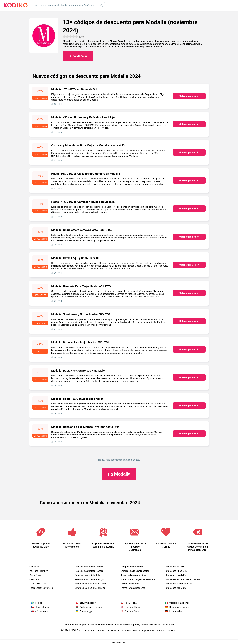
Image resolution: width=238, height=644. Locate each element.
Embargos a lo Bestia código (135, 571)
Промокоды (131, 603)
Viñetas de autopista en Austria (91, 584)
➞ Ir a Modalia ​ (78, 56)
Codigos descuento (179, 607)
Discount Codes (133, 607)
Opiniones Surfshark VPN (179, 584)
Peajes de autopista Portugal (90, 579)
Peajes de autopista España (89, 567)
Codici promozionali (179, 603)
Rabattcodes (176, 611)
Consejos (34, 567)
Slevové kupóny (43, 607)
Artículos (90, 630)
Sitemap (161, 630)
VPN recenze (42, 611)
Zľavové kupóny (88, 603)
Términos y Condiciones (119, 630)
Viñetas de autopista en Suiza (90, 588)
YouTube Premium (39, 571)
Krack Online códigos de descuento (138, 579)
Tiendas (100, 630)
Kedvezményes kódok (91, 607)
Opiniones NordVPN (176, 575)
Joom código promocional (134, 575)
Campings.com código (132, 567)
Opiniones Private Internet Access (183, 579)
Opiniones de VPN (175, 567)
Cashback (34, 579)
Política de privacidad (144, 630)
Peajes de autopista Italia (88, 575)
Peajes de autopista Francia (89, 571)
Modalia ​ (119, 474)
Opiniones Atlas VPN (177, 571)
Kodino (39, 603)
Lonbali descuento (130, 584)
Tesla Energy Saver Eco (41, 588)
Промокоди (86, 611)
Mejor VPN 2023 (38, 584)
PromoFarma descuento (133, 588)
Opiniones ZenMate (176, 588)
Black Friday (36, 575)
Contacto (172, 630)
